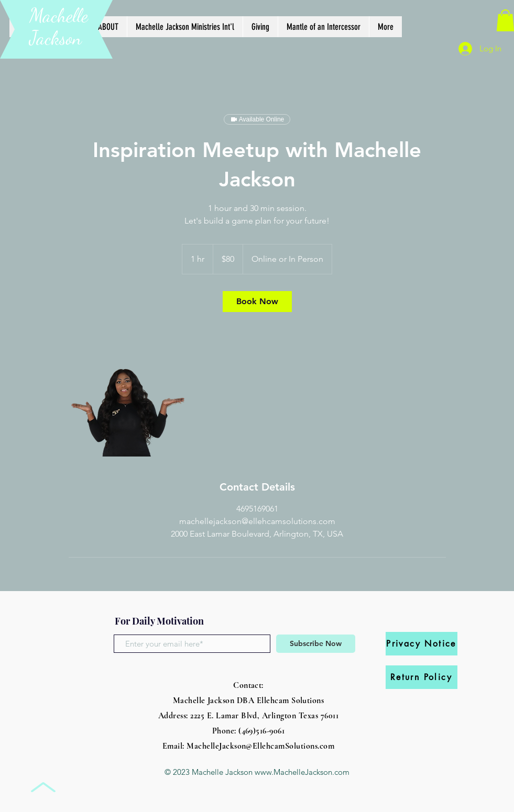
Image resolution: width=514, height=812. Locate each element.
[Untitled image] (129, 396)
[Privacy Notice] (422, 644)
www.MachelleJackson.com (302, 772)
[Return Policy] (422, 677)
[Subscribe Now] (316, 644)
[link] (257, 302)
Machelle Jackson (59, 27)
